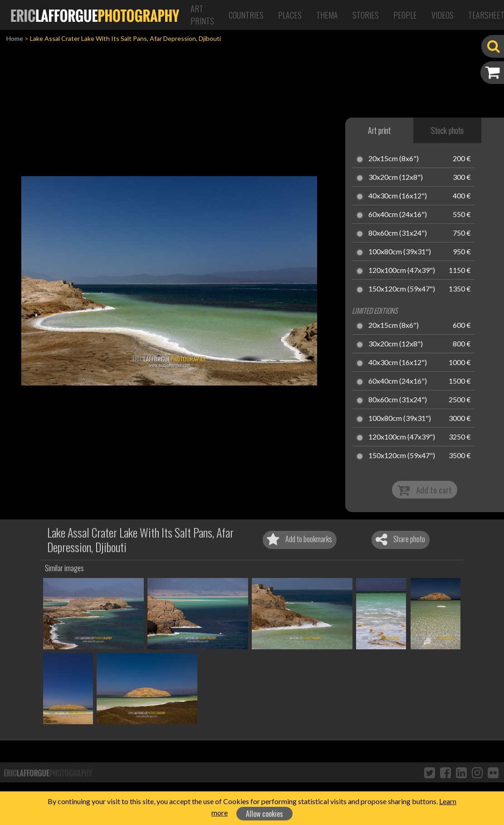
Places (290, 15)
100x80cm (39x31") (400, 252)
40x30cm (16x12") (398, 196)
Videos (443, 15)
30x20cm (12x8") (396, 178)
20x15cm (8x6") (394, 159)
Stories (366, 15)
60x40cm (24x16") (398, 215)
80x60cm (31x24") (398, 233)
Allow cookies (264, 814)
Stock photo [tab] (447, 130)
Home (15, 38)
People (405, 15)
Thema (327, 15)
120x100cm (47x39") (402, 271)
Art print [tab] (379, 130)
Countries (246, 15)
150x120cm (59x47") (402, 289)
